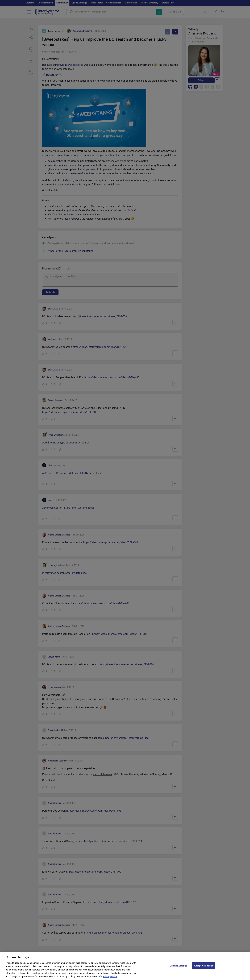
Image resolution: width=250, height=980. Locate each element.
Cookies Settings (178, 966)
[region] (125, 966)
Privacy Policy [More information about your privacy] (110, 976)
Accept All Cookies (204, 966)
